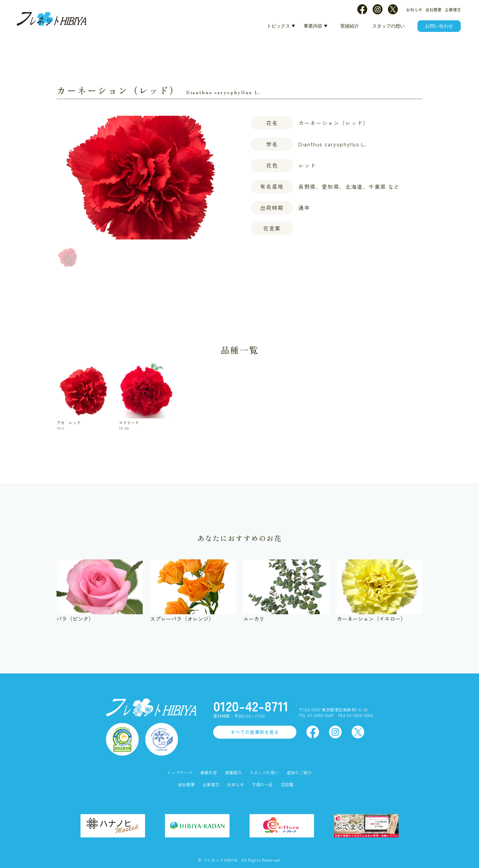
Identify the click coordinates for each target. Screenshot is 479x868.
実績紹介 (350, 26)
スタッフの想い (389, 26)
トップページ (180, 773)
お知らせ (414, 10)
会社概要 (433, 10)
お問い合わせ (439, 26)
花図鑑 (287, 785)
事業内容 (313, 26)
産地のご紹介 (299, 773)
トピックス (278, 26)
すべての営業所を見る (255, 732)
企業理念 (453, 10)
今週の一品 (262, 785)
